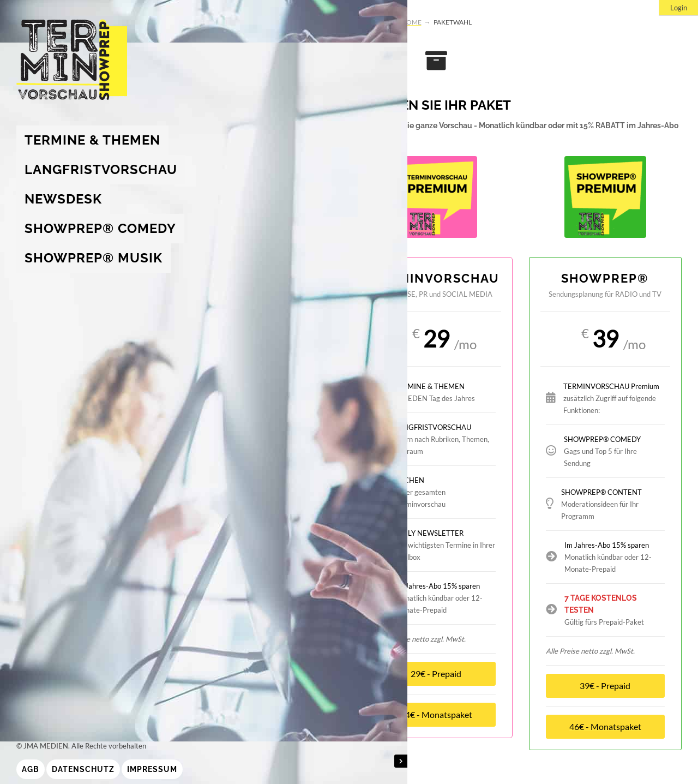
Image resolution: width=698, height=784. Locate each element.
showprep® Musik (94, 258)
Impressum (152, 769)
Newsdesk (63, 199)
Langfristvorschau (101, 169)
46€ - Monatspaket (605, 726)
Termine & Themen (92, 140)
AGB (31, 769)
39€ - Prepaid (605, 686)
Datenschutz (83, 769)
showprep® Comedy (100, 228)
